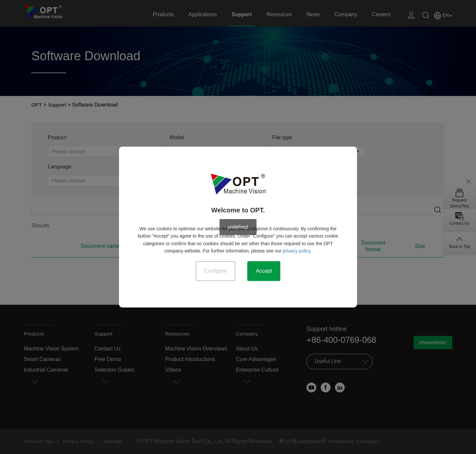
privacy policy (297, 251)
